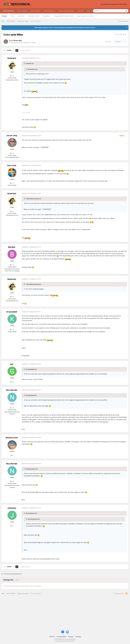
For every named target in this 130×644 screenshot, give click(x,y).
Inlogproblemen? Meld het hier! (64, 16)
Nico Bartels (12, 390)
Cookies (78, 637)
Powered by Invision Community (65, 641)
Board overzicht (9, 12)
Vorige (9, 50)
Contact (71, 637)
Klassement (47, 16)
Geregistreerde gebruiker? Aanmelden (115, 4)
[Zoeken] (102, 11)
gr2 (12, 364)
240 (12, 408)
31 (12, 455)
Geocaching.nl (35, 11)
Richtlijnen (21, 16)
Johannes (12, 508)
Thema (52, 637)
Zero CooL (12, 165)
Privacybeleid (62, 637)
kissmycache (12, 438)
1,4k (12, 265)
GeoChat (81, 11)
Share (108, 42)
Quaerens (12, 58)
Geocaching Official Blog (66, 11)
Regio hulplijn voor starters (86, 16)
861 (12, 382)
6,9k (12, 330)
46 (12, 526)
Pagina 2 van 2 (26, 50)
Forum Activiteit (22, 11)
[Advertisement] (62, 613)
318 (12, 153)
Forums (4, 16)
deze (85, 256)
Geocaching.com (49, 11)
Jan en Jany (12, 135)
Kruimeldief (12, 312)
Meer (89, 11)
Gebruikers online (34, 16)
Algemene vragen (30, 43)
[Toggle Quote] (25, 63)
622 (12, 183)
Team (12, 16)
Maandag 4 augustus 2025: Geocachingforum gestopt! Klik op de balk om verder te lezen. (65, 28)
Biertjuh (12, 247)
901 (12, 76)
